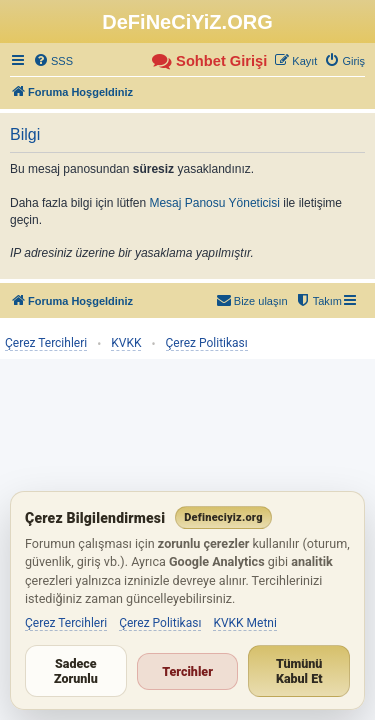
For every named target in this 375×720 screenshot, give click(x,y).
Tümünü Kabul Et (299, 671)
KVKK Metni (245, 623)
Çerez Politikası (207, 343)
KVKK (126, 343)
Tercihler (187, 671)
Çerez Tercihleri (46, 343)
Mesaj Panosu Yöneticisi (214, 203)
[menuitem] (53, 61)
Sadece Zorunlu (76, 671)
